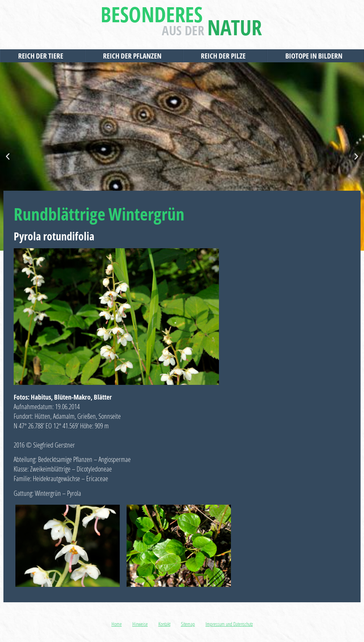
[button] (8, 157)
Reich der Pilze (225, 56)
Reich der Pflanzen (134, 56)
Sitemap (188, 624)
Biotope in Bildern (316, 56)
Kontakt (164, 624)
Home (117, 624)
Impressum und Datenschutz (229, 624)
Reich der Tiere (42, 56)
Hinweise (140, 624)
